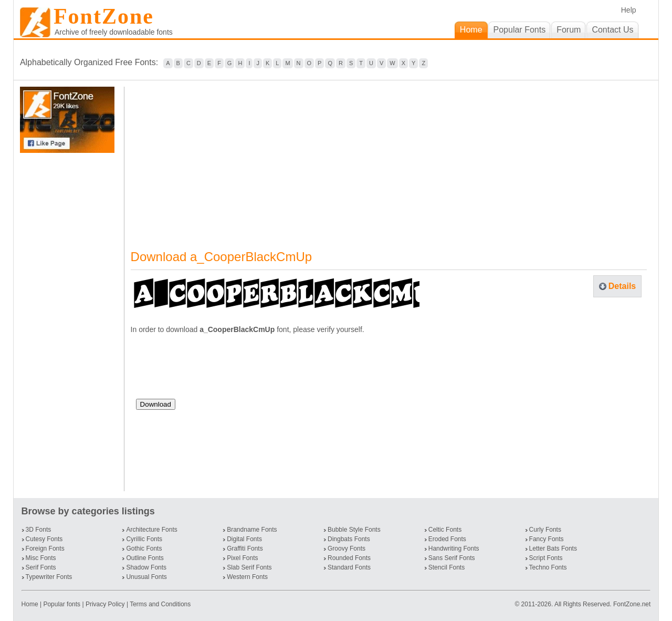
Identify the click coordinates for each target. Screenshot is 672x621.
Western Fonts (247, 577)
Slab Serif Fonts (249, 567)
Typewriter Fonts (49, 577)
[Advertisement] (69, 322)
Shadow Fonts (146, 567)
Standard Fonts (349, 567)
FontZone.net (632, 604)
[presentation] (216, 370)
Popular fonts (62, 604)
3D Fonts (39, 530)
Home (31, 604)
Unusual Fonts (146, 577)
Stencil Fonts (447, 567)
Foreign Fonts (45, 548)
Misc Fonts (41, 558)
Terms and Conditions (160, 604)
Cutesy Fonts (44, 539)
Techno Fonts (548, 567)
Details (622, 286)
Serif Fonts (41, 567)
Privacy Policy (105, 604)
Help (629, 10)
